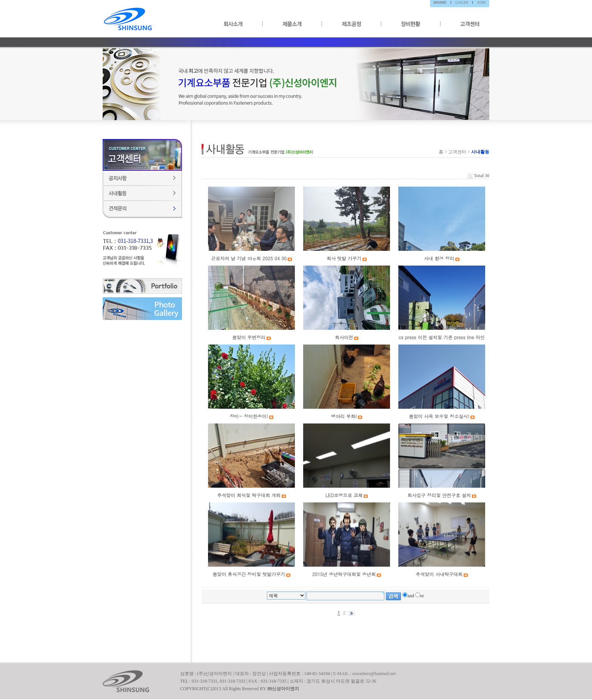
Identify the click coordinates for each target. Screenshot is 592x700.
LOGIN (462, 2)
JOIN (481, 2)
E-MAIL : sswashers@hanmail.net (364, 674)
